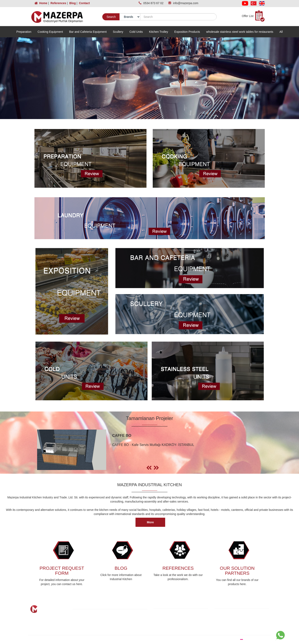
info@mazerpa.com (186, 3)
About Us (87, 618)
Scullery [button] (118, 32)
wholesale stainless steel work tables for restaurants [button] (240, 32)
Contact (84, 3)
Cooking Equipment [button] (50, 32)
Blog (72, 3)
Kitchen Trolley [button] (159, 32)
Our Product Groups (94, 622)
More (150, 522)
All (281, 32)
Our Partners (127, 622)
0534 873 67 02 (154, 3)
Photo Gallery (127, 626)
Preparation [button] (24, 32)
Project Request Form (95, 630)
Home (41, 3)
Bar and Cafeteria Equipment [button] (88, 32)
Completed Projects (94, 626)
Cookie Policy (171, 617)
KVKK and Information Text (179, 613)
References (58, 3)
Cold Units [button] (136, 32)
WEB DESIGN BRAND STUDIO (246, 639)
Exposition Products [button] (187, 32)
